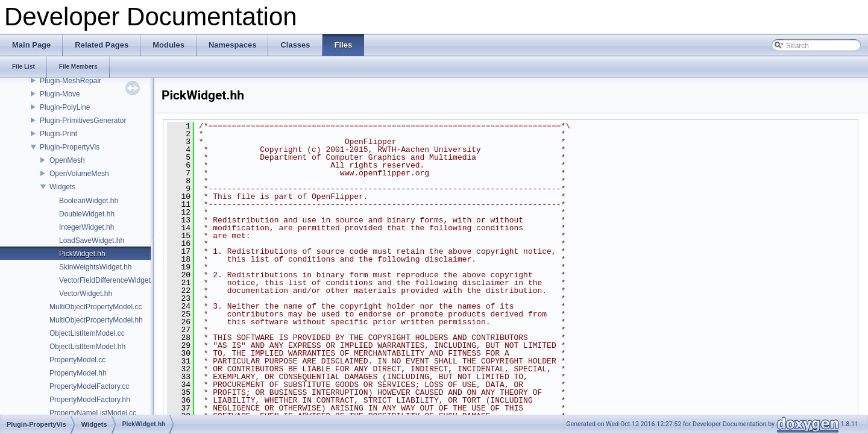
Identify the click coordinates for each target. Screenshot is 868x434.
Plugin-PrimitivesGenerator (83, 121)
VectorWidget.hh (86, 294)
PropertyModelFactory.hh (90, 400)
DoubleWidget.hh (87, 214)
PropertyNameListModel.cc (93, 413)
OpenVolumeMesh (79, 174)
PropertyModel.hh (78, 373)
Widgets (62, 187)
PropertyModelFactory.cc (90, 386)
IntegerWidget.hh (86, 227)
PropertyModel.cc (77, 360)
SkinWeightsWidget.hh (96, 267)
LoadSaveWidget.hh (92, 241)
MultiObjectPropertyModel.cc (96, 307)
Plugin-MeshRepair (71, 81)
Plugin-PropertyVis (70, 147)
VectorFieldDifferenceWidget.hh (110, 280)
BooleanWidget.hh (89, 201)
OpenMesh (67, 160)
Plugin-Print (58, 134)
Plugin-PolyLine (65, 107)
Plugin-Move (60, 94)
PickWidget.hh (82, 254)
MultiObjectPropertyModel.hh (96, 320)
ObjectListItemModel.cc (87, 333)
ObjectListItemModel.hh (87, 347)
